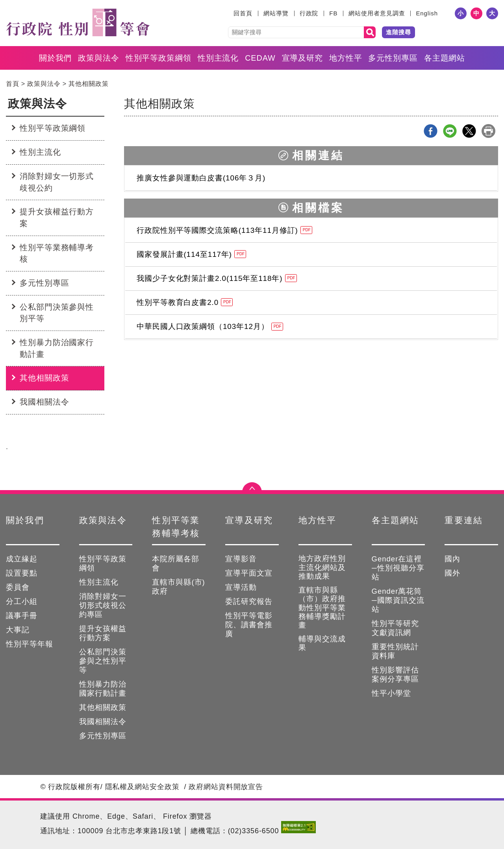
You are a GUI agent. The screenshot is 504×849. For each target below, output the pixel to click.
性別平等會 (78, 22)
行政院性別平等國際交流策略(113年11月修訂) (224, 230)
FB (333, 13)
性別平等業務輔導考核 (57, 253)
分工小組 (22, 601)
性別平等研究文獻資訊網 (395, 628)
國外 (452, 573)
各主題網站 (445, 58)
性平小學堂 (391, 693)
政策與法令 (99, 58)
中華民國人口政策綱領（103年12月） (210, 326)
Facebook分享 (431, 131)
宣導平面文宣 (249, 573)
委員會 (18, 587)
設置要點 (22, 573)
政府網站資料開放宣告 (226, 787)
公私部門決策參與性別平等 (57, 313)
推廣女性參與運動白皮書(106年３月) (201, 178)
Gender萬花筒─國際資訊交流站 (398, 600)
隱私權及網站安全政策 (142, 787)
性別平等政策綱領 (158, 58)
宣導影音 (241, 559)
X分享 (469, 131)
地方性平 (346, 58)
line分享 (450, 131)
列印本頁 (488, 131)
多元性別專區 (393, 58)
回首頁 (243, 13)
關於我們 (56, 58)
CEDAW (260, 58)
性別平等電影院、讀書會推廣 (249, 625)
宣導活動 (241, 587)
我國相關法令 (44, 402)
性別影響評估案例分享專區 (395, 674)
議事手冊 (22, 616)
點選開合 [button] (252, 490)
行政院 (309, 13)
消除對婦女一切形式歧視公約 (57, 182)
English (427, 13)
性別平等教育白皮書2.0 (185, 302)
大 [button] (492, 13)
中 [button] (476, 13)
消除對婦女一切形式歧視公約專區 (103, 605)
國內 (452, 559)
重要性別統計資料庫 (395, 651)
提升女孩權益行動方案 (57, 217)
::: (229, 13)
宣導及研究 (303, 58)
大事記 (18, 630)
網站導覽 (276, 13)
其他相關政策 (88, 84)
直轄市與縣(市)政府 (178, 587)
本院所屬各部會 (176, 563)
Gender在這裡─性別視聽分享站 (398, 568)
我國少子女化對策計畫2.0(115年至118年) (217, 278)
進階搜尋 (398, 32)
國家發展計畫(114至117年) (191, 254)
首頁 (13, 84)
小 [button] (461, 13)
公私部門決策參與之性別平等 (103, 661)
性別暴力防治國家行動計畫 (57, 348)
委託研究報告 (249, 601)
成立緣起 (22, 559)
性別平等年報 (30, 644)
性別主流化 (218, 58)
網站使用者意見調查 (377, 13)
